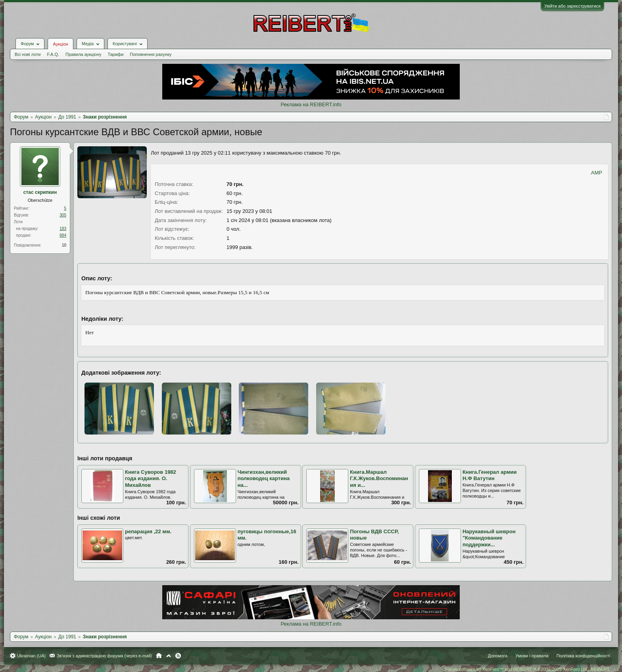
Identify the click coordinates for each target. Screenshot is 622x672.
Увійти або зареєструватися (572, 6)
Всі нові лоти (28, 54)
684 (63, 235)
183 (63, 229)
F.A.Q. (53, 54)
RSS (178, 656)
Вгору (169, 656)
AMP (597, 173)
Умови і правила (532, 656)
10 (64, 245)
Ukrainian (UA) (31, 656)
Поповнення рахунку (151, 54)
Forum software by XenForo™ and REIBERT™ (528, 669)
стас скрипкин (40, 192)
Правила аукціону (83, 54)
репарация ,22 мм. (148, 531)
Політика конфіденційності (583, 656)
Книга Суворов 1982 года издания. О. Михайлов (151, 479)
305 (63, 215)
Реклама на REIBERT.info (311, 104)
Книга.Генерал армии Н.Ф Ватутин (490, 475)
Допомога (498, 656)
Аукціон (60, 44)
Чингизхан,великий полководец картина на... (264, 479)
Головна (159, 656)
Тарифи (116, 54)
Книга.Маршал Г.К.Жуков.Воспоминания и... (379, 479)
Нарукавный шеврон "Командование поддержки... (489, 538)
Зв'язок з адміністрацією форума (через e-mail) (104, 656)
